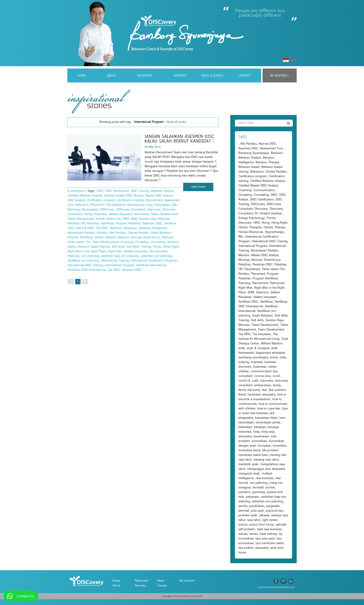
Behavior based (249, 167)
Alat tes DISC (85, 228)
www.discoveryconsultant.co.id (276, 587)
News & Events (212, 75)
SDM (134, 219)
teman (253, 534)
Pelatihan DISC (152, 224)
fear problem (277, 390)
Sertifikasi (107, 224)
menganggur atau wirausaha (266, 469)
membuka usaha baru (253, 455)
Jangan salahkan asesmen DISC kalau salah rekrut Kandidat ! (179, 139)
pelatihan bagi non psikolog (120, 256)
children (244, 371)
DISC (100, 191)
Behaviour (130, 228)
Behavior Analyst (162, 191)
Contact (244, 75)
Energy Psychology (252, 218)
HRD (125, 219)
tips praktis (246, 548)
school (243, 525)
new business (265, 478)
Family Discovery (95, 214)
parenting (258, 492)
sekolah (281, 525)
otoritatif (258, 488)
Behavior (115, 228)
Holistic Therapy (275, 227)
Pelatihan (93, 224)
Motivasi (167, 237)
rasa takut (254, 520)
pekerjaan (252, 497)
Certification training (130, 200)
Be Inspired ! (280, 75)
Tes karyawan (158, 251)
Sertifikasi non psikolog (83, 261)
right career (270, 520)
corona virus (262, 376)
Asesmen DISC (132, 270)
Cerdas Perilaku (138, 233)
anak (242, 348)
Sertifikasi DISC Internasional (86, 270)
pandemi (244, 492)
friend (242, 395)
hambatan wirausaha (262, 395)
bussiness (260, 367)
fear (265, 390)
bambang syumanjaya (253, 358)
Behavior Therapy (267, 162)
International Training (115, 261)
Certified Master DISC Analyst (123, 196)
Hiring (157, 247)
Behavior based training (94, 247)
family (277, 385)
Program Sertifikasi (80, 237)
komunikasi (259, 441)
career (272, 367)
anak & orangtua (258, 348)
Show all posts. (177, 122)
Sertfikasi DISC (248, 302)
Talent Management (81, 219)
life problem (270, 450)
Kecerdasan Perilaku (81, 233)
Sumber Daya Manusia (154, 219)
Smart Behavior (161, 233)
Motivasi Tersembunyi (145, 237)
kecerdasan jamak (268, 423)
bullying (244, 362)
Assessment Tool (271, 149)
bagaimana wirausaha (270, 353)
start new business (269, 529)
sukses (243, 534)
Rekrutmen (141, 214)
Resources (145, 75)
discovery (267, 381)
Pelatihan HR (76, 224)
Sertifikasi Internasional (151, 265)
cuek (255, 381)
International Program (119, 265)
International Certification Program (154, 261)
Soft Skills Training (138, 247)
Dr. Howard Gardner (268, 214)
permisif (244, 511)
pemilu (243, 506)
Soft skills (118, 247)
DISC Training (140, 191)
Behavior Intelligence (153, 228)
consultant (245, 376)
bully (283, 358)
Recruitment (154, 200)
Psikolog (73, 256)
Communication (264, 190)
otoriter (270, 488)
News (161, 581)
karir (282, 418)
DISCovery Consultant (131, 210)
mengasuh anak (249, 474)
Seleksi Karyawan (120, 214)
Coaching (127, 242)
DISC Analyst (76, 200)
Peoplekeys (162, 205)
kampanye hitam (266, 418)
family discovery (249, 390)
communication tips (264, 371)
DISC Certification (117, 191)
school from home (262, 525)
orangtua (244, 488)
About (112, 75)
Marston (123, 237)
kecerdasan (246, 423)
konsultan (264, 446)
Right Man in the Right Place (87, 251)
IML (174, 205)
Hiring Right (171, 247)
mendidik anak (248, 464)
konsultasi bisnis (249, 450)
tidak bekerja (268, 534)
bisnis (274, 358)
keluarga (260, 427)
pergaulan (273, 506)
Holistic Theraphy (250, 227)
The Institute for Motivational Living (129, 205)
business (257, 362)
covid (276, 376)
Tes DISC (102, 228)
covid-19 (244, 381)
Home (82, 75)
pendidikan (257, 506)
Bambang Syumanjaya (83, 210)
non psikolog (90, 256)
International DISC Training (85, 265)
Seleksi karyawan (135, 251)
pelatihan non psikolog (156, 256)
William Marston (105, 237)
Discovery (154, 210)
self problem (247, 529)
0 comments (76, 191)
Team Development (105, 242)
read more (198, 187)
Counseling (158, 242)
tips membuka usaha (270, 543)
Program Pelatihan (128, 224)
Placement (97, 205)
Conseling (142, 242)
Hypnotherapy (275, 232)
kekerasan (245, 427)
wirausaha (262, 548)
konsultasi (279, 446)
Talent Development (164, 214)
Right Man (115, 251)
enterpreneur (263, 385)
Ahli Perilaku (117, 233)
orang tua (276, 483)
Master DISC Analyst (159, 196)
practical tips (275, 511)
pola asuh (257, 511)
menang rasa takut (266, 460)
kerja (257, 432)
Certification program (101, 200)
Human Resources (108, 219)
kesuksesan (261, 437)
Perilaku (102, 233)
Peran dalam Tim (79, 242)
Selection (81, 205)
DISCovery (107, 210)
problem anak (248, 515)
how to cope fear (269, 409)
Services (180, 75)
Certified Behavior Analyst (85, 196)
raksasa (264, 515)
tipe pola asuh (265, 539)
